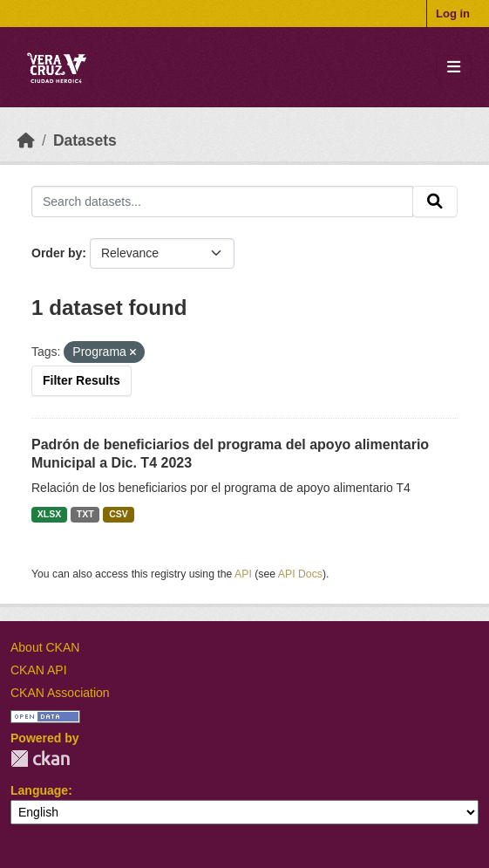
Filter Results (81, 380)
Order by (57, 253)
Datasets (85, 140)
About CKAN (45, 647)
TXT (85, 514)
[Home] (26, 140)
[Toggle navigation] (454, 68)
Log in (453, 14)
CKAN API (39, 670)
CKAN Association (60, 693)
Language (39, 790)
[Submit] (435, 202)
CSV (119, 514)
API (243, 574)
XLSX (49, 514)
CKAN (40, 759)
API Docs (300, 574)
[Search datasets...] (222, 202)
